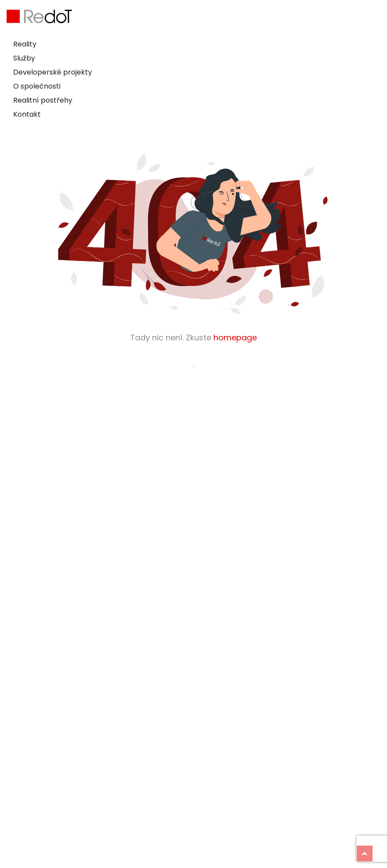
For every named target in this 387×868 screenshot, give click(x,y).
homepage (235, 338)
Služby (24, 58)
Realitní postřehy (43, 100)
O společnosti (37, 86)
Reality (25, 44)
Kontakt (27, 114)
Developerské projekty (53, 72)
